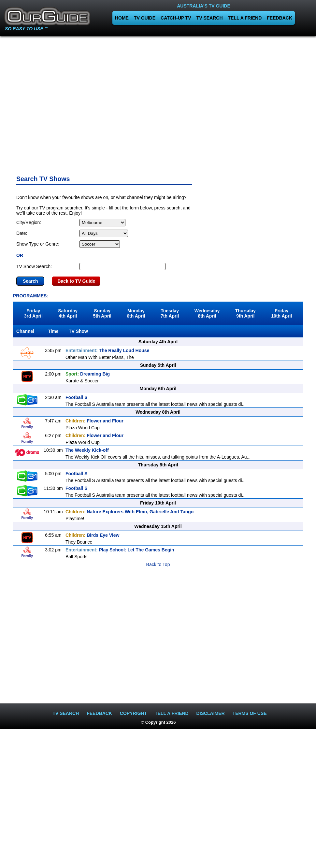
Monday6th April (136, 313)
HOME (122, 18)
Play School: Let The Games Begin (120, 550)
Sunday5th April (102, 313)
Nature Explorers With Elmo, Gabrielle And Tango (130, 512)
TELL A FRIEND (245, 18)
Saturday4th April (68, 313)
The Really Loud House (108, 350)
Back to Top (158, 564)
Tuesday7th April (170, 313)
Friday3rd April (33, 313)
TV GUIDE (145, 18)
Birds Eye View (92, 535)
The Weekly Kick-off (87, 450)
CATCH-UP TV (176, 18)
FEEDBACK (280, 18)
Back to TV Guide (76, 281)
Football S (77, 397)
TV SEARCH (210, 18)
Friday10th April (281, 313)
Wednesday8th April (207, 313)
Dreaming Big (88, 374)
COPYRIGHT (133, 713)
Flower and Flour (94, 421)
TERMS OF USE (250, 713)
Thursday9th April (245, 313)
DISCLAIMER (211, 713)
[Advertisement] (158, 103)
